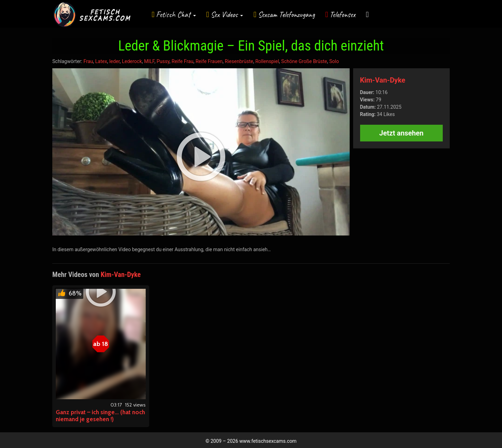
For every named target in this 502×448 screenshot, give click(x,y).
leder (114, 61)
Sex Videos (227, 14)
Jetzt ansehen (401, 133)
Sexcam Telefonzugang (286, 14)
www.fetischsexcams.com (268, 441)
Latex (101, 61)
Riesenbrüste (239, 61)
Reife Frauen (209, 61)
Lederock (132, 61)
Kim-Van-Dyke (383, 80)
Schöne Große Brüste (304, 61)
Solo (334, 61)
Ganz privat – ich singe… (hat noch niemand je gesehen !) (100, 416)
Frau (88, 61)
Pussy (163, 61)
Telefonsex (343, 14)
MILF (149, 61)
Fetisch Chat (176, 14)
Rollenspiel (267, 61)
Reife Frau (182, 61)
